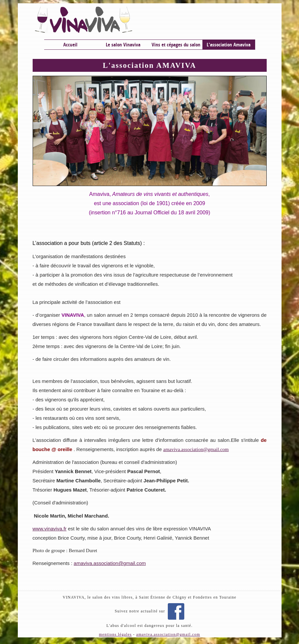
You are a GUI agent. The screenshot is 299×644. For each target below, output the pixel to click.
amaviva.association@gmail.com (110, 563)
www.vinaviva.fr (50, 529)
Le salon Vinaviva (123, 45)
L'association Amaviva (229, 45)
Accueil (70, 45)
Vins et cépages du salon (176, 45)
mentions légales (115, 634)
